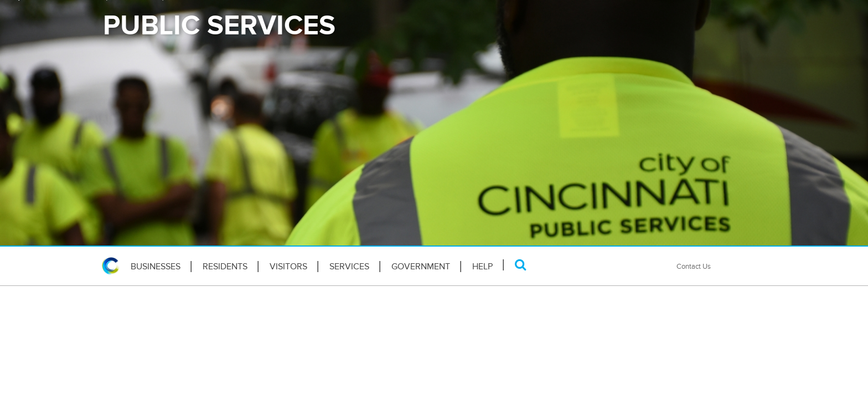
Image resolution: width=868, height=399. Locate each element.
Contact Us (694, 266)
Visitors (288, 267)
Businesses (156, 267)
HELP (482, 267)
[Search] (521, 265)
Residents (225, 267)
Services (349, 267)
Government (421, 267)
